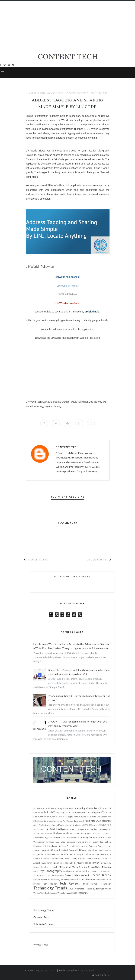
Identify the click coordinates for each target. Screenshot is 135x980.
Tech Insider (50, 884)
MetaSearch (46, 867)
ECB (57, 842)
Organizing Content (88, 871)
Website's (62, 893)
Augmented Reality (88, 829)
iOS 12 (108, 854)
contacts (107, 833)
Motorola (106, 867)
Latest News (93, 858)
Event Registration (102, 842)
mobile (55, 867)
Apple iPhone (44, 817)
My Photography (51, 871)
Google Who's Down (94, 850)
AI (75, 808)
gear (109, 846)
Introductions (89, 854)
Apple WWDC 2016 (84, 825)
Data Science (100, 838)
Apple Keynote (75, 817)
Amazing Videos (85, 808)
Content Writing (68, 838)
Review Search (40, 880)
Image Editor (39, 854)
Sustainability (99, 880)
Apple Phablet (40, 825)
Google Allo (45, 850)
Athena (73, 829)
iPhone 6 (38, 859)
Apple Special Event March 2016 (61, 825)
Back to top (101, 975)
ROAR (51, 880)
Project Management (77, 875)
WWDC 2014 (73, 893)
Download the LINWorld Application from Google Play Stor (67, 338)
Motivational (65, 867)
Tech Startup (99, 93)
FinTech (62, 846)
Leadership (48, 863)
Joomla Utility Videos (75, 859)
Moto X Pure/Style (91, 867)
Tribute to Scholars (95, 889)
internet (60, 854)
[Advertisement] (67, 26)
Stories (89, 880)
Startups (81, 880)
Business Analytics (63, 833)
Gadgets (102, 846)
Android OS (49, 812)
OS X (100, 871)
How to (107, 850)
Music (36, 871)
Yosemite (83, 893)
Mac (79, 863)
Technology (105, 884)
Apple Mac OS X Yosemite (98, 821)
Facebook (52, 846)
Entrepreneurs (85, 842)
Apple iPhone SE (59, 817)
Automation (39, 833)
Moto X (76, 867)
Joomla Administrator (53, 859)
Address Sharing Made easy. (46, 93)
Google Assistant (60, 850)
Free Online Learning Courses (82, 846)
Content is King (40, 838)
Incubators (50, 854)
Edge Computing (68, 842)
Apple (90, 812)
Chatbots (97, 833)
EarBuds (50, 842)
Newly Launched (71, 871)
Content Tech (67, 447)
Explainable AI (40, 846)
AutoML (49, 833)
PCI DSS (46, 875)
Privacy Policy (41, 945)
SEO (63, 880)
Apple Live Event (76, 821)
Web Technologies (49, 893)
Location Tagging (77, 93)
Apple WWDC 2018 (102, 825)
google (36, 850)
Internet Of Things (73, 854)
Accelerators (39, 808)
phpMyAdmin (58, 875)
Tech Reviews (70, 883)
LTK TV (73, 863)
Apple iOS (99, 812)
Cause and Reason (83, 833)
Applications (39, 829)
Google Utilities (76, 850)
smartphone (71, 880)
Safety (57, 880)
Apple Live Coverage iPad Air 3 (53, 821)
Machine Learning (90, 863)
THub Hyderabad (76, 889)
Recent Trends (101, 875)
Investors (100, 854)
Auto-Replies (105, 829)
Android (98, 808)
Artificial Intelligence (57, 829)
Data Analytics (85, 837)
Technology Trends (50, 888)
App (85, 812)
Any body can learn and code (69, 812)
